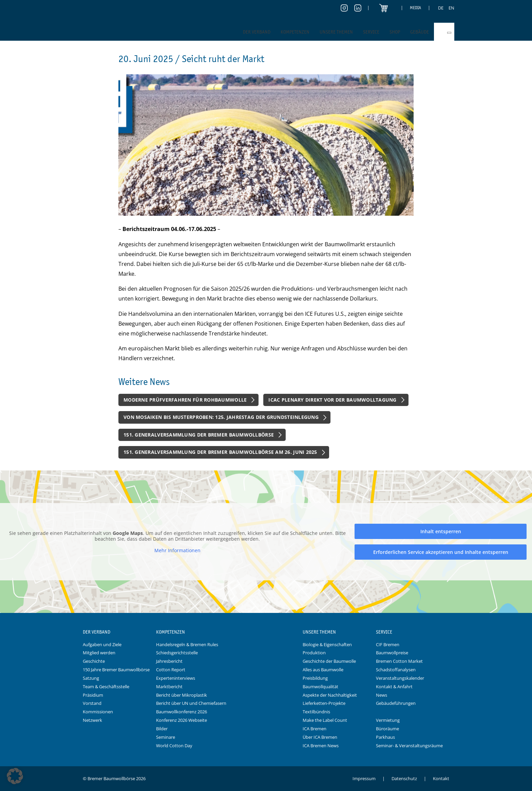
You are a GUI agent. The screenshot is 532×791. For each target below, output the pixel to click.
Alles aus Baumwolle (323, 670)
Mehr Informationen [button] (177, 551)
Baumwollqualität (320, 687)
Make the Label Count (325, 720)
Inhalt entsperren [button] (441, 531)
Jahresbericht (169, 661)
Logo (266, 632)
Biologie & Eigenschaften (327, 644)
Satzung (91, 678)
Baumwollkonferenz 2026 (182, 712)
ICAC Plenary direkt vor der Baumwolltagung (332, 400)
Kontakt (441, 778)
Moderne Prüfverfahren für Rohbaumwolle (185, 400)
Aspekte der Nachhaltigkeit (330, 695)
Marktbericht (169, 687)
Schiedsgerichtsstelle (177, 653)
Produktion (314, 653)
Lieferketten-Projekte (324, 703)
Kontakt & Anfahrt (394, 687)
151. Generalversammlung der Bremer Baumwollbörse (199, 435)
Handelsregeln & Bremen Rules (187, 644)
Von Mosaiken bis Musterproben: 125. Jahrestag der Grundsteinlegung (221, 417)
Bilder (162, 729)
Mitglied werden (99, 653)
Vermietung (388, 720)
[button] (15, 776)
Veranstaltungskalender (400, 678)
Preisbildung (315, 678)
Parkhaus (385, 737)
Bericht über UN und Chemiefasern (191, 703)
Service (371, 32)
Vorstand (92, 703)
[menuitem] (441, 8)
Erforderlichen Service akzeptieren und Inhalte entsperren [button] (441, 552)
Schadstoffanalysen (396, 670)
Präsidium (93, 695)
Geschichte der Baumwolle (329, 661)
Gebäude (420, 32)
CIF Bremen (388, 644)
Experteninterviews (176, 678)
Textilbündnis (316, 712)
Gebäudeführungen (396, 703)
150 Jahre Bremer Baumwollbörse (116, 670)
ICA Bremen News (321, 746)
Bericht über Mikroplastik (182, 695)
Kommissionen (98, 712)
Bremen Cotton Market (399, 661)
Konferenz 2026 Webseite (182, 720)
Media (415, 8)
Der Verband (257, 32)
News (382, 695)
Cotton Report (171, 670)
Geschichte (94, 661)
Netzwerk (92, 720)
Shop (395, 32)
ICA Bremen (315, 729)
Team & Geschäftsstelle (106, 687)
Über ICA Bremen (320, 737)
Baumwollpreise (392, 653)
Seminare (166, 737)
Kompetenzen (295, 32)
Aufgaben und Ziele (102, 644)
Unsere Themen (336, 32)
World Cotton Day (174, 746)
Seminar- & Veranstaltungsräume (409, 746)
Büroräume (387, 729)
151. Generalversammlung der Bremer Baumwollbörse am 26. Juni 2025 (220, 452)
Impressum (364, 778)
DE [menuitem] (441, 8)
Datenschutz (404, 778)
